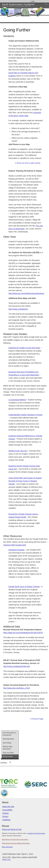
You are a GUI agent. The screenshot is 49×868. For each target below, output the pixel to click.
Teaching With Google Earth (15, 545)
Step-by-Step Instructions (7, 748)
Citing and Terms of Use (12, 829)
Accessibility (7, 810)
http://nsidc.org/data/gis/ (18, 309)
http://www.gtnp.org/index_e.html (17, 688)
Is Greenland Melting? (17, 400)
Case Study (7, 743)
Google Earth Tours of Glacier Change (24, 587)
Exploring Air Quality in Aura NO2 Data (24, 348)
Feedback (6, 820)
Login (33, 1)
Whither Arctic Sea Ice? (18, 451)
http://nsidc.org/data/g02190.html (17, 666)
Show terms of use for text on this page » (15, 839)
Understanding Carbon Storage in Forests (25, 415)
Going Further (8, 757)
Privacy (5, 816)
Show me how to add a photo (28, 163)
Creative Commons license (36, 833)
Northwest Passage (16, 550)
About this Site (8, 807)
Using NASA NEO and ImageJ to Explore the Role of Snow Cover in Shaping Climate (25, 481)
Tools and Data (8, 753)
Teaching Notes (8, 739)
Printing (5, 813)
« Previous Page (37, 719)
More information (7, 847)
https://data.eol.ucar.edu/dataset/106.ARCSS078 (23, 633)
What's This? (6, 860)
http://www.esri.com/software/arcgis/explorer (26, 293)
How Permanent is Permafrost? (9, 734)
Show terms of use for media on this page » (16, 843)
